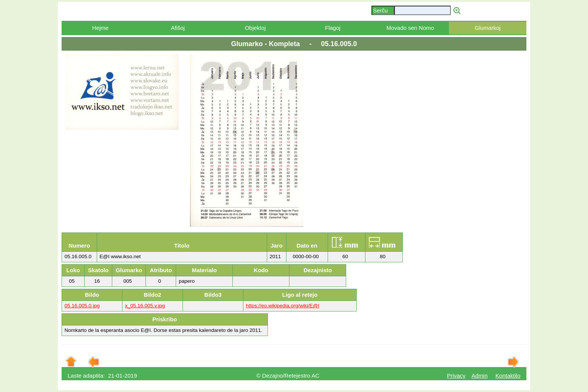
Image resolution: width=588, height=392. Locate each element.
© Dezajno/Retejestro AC (288, 376)
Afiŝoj (178, 28)
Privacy (456, 376)
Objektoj (255, 28)
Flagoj (333, 28)
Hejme (100, 28)
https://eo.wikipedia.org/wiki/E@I (283, 306)
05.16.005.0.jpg (82, 306)
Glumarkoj (487, 28)
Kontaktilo (508, 376)
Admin (480, 376)
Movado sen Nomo (410, 28)
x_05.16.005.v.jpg (145, 306)
